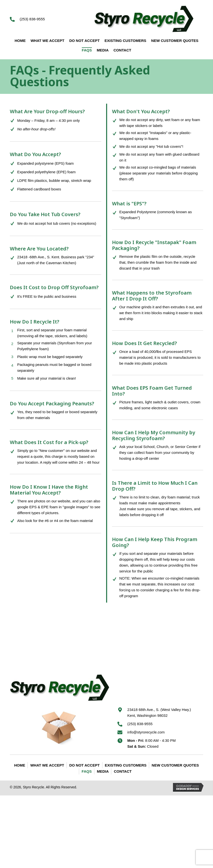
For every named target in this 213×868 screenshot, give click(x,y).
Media (103, 771)
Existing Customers (126, 765)
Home (20, 765)
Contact (123, 771)
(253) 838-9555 (32, 19)
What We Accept (47, 765)
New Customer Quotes (175, 765)
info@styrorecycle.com (146, 732)
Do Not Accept (85, 765)
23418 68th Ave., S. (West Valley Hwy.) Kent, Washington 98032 (159, 713)
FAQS (87, 771)
